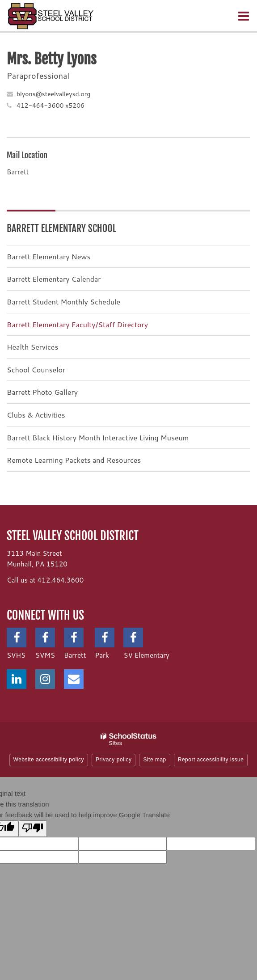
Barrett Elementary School (61, 228)
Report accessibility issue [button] (211, 760)
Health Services (32, 347)
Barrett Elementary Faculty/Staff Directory (77, 324)
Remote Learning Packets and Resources (74, 460)
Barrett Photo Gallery (42, 392)
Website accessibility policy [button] (49, 760)
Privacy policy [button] (114, 760)
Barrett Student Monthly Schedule (63, 302)
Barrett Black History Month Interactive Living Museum (98, 437)
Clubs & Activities (36, 415)
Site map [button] (154, 760)
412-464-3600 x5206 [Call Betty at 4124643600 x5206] (51, 106)
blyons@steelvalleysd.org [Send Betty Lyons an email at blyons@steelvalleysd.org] (53, 94)
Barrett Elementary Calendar (54, 279)
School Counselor (36, 370)
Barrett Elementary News (48, 256)
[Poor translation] (33, 829)
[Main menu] (244, 16)
